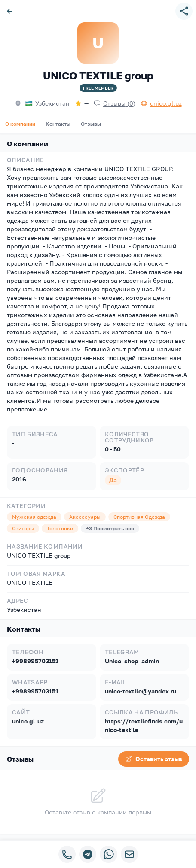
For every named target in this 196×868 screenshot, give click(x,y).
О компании (20, 124)
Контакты (58, 124)
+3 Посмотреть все (110, 528)
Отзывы (91, 124)
